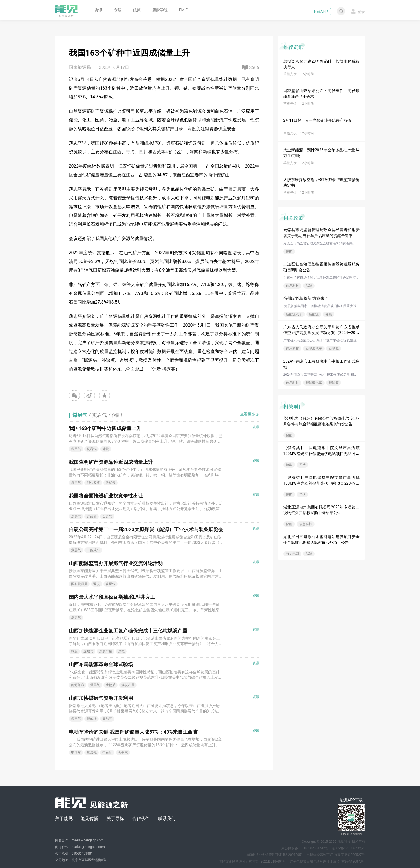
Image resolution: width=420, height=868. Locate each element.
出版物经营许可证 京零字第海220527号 (336, 855)
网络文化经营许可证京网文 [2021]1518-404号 (252, 861)
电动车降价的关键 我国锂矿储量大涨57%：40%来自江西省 (133, 732)
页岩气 (92, 449)
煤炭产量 (106, 651)
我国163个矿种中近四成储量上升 (105, 428)
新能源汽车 (294, 314)
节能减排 (93, 550)
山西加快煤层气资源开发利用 (101, 698)
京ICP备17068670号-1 (348, 848)
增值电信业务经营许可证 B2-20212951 (274, 855)
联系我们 (167, 818)
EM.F (184, 10)
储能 (289, 251)
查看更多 (250, 414)
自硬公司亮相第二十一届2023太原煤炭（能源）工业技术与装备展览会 (146, 529)
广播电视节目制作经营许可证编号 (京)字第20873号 (328, 861)
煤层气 (76, 449)
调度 (97, 584)
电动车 (76, 753)
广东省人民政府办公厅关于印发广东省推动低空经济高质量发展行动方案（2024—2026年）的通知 (322, 333)
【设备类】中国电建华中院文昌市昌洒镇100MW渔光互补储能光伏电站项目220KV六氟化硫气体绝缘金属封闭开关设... (322, 483)
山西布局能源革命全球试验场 (101, 664)
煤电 (121, 651)
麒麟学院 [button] (160, 10)
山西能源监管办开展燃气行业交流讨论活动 (116, 563)
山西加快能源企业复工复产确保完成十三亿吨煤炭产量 (128, 631)
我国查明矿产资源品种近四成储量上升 (111, 462)
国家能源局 (79, 584)
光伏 (302, 465)
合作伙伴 (141, 818)
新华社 (92, 719)
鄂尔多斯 (93, 483)
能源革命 (78, 685)
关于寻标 (115, 818)
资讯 (98, 10)
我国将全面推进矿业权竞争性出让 (106, 496)
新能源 (314, 314)
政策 (137, 10)
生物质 (111, 685)
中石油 (107, 753)
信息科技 (292, 286)
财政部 (92, 516)
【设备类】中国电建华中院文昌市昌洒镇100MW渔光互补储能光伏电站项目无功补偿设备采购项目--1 (322, 454)
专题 (118, 10)
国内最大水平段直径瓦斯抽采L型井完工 (112, 597)
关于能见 (64, 818)
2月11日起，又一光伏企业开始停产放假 (317, 120)
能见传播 (89, 818)
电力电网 (292, 554)
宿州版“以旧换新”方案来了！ (308, 298)
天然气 (111, 483)
